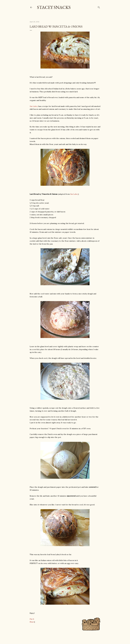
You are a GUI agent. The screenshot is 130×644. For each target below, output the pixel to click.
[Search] (99, 7)
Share (32, 622)
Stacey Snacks (54, 7)
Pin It (32, 619)
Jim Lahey (34, 106)
